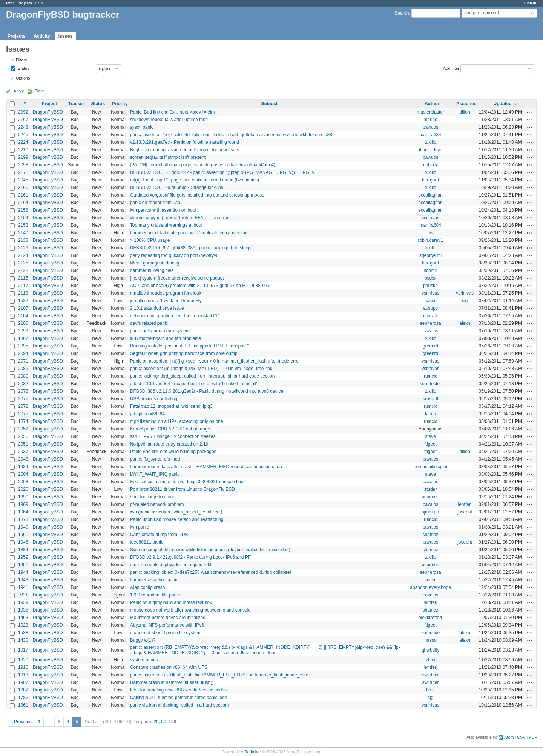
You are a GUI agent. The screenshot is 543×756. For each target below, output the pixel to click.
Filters (21, 60)
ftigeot (430, 444)
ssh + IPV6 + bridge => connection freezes (173, 436)
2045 (23, 180)
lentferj (465, 504)
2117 (23, 286)
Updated (503, 104)
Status (23, 68)
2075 (23, 414)
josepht (465, 512)
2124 (23, 255)
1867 (23, 338)
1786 (23, 698)
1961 (23, 535)
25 (156, 722)
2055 (23, 436)
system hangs (144, 660)
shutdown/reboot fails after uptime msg (169, 120)
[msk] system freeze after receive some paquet (177, 278)
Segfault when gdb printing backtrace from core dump (184, 353)
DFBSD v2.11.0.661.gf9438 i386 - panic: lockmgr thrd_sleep (190, 248)
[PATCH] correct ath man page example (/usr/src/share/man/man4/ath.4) (203, 165)
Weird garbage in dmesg (155, 263)
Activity (42, 36)
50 (163, 722)
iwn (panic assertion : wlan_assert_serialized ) (176, 512)
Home (10, 3)
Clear (39, 91)
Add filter (451, 68)
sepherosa (431, 323)
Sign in (530, 3)
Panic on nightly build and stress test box (171, 602)
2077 (23, 399)
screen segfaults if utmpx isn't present (168, 157)
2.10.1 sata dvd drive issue (157, 308)
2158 (23, 210)
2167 (23, 120)
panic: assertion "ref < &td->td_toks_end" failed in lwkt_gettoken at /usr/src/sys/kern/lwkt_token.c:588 (231, 135)
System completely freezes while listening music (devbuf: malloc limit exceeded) (210, 550)
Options (23, 78)
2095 (23, 346)
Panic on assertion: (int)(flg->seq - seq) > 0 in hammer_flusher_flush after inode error (215, 361)
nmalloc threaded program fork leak (166, 293)
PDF (533, 737)
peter (430, 580)
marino (430, 120)
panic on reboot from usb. (156, 203)
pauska (430, 286)
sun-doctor (430, 384)
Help (39, 3)
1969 (23, 504)
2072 (23, 406)
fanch (430, 414)
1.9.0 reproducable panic (155, 595)
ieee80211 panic (147, 542)
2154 (23, 218)
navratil (430, 316)
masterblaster (430, 112)
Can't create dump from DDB (159, 535)
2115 (23, 278)
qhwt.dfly (430, 650)
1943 (23, 580)
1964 (23, 512)
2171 (23, 172)
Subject (269, 104)
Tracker (76, 104)
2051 (23, 444)
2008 (23, 482)
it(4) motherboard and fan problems (166, 338)
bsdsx (430, 278)
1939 (23, 602)
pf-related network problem (157, 504)
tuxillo (430, 142)
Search (402, 13)
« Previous (21, 722)
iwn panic (140, 527)
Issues (65, 36)
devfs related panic (149, 323)
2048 (23, 459)
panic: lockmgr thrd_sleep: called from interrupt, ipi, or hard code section (202, 376)
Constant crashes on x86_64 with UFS (169, 667)
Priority (120, 104)
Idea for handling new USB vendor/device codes (178, 690)
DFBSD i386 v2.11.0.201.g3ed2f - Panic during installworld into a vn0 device (207, 391)
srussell (430, 399)
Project (49, 104)
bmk (430, 690)
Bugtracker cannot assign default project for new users (185, 150)
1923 (23, 625)
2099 (23, 331)
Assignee (466, 104)
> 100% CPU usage (150, 240)
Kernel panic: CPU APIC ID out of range (170, 429)
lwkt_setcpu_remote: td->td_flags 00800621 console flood (188, 482)
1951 (23, 565)
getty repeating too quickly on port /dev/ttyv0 (174, 255)
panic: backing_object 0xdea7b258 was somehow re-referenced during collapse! (211, 572)
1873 (23, 519)
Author (432, 104)
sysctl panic (142, 127)
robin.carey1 (431, 240)
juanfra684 (430, 135)
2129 (23, 248)
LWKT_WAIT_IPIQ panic (155, 474)
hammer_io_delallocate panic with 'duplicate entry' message (190, 233)
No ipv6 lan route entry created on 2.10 (169, 444)
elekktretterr (430, 618)
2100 (23, 323)
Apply (19, 91)
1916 (23, 667)
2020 (23, 489)
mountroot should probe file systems (166, 633)
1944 (23, 572)
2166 (23, 187)
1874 (23, 421)
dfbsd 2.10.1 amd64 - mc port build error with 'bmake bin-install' (194, 384)
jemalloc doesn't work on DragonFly (166, 301)
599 (23, 595)
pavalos (430, 127)
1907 (23, 682)
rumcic (430, 376)
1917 (23, 650)
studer (430, 489)
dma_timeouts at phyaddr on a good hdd (171, 565)
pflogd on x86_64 (147, 414)
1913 (23, 675)
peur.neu (430, 497)
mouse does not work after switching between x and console (190, 610)
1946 (23, 542)
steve (430, 436)
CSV (521, 737)
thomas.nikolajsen (431, 467)
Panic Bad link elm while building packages (173, 452)
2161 (23, 195)
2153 (23, 225)
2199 (23, 157)
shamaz (431, 535)
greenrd (430, 346)
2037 (23, 452)
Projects (25, 3)
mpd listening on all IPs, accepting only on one (177, 421)
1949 (23, 527)
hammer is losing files (152, 270)
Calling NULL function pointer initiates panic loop (179, 698)
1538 (23, 633)
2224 (23, 142)
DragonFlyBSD (48, 112)
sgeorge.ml (430, 255)
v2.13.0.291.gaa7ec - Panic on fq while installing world (185, 142)
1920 (23, 660)
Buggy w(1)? (143, 640)
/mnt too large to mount (153, 497)
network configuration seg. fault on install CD (175, 316)
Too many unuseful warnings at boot (166, 225)
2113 (23, 293)
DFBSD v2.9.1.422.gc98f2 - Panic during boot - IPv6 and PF (190, 557)
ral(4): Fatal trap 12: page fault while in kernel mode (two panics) (195, 180)
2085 (23, 369)
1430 (23, 640)
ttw (430, 233)
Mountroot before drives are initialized (168, 618)
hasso (431, 301)
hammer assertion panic (154, 580)
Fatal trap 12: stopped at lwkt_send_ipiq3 (171, 406)
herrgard (430, 180)
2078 (23, 391)
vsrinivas (430, 218)
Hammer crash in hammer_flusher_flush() (172, 682)
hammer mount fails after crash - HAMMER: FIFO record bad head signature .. (209, 467)
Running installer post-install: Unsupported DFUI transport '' (189, 346)
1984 (23, 467)
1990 (23, 497)
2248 (23, 127)
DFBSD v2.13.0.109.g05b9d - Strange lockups (177, 187)
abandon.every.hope (430, 587)
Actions (529, 112)
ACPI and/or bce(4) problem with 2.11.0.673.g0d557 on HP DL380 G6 (200, 286)
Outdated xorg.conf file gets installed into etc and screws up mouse (197, 195)
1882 (23, 690)
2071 (23, 361)
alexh (465, 323)
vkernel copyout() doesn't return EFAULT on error (179, 218)
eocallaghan (430, 195)
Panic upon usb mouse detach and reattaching (177, 519)
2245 (23, 135)
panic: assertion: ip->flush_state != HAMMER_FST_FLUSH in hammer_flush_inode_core (219, 675)
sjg (465, 301)
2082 (23, 384)
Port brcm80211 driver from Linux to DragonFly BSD (183, 489)
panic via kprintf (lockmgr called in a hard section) (180, 705)
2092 (23, 112)
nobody (430, 165)
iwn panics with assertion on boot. (164, 210)
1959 (23, 557)
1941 (23, 587)
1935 (23, 610)
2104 (23, 316)
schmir (430, 270)
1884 (23, 550)
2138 (23, 240)
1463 (23, 618)
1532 (23, 301)
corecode (430, 633)
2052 (23, 429)
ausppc (430, 308)
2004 (23, 474)
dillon (465, 112)
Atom (509, 737)
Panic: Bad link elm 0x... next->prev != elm (173, 112)
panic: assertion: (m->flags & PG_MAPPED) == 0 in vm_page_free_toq (201, 369)
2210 (23, 150)
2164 (23, 203)
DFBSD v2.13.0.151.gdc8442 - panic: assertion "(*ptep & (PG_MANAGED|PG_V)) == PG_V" (223, 172)
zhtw (430, 660)
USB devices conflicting (154, 399)
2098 (23, 165)
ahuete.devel (430, 150)
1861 (23, 705)
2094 (23, 353)
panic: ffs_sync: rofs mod (155, 459)
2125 (23, 263)
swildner (431, 675)
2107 (23, 308)
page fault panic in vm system (160, 331)
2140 (23, 233)
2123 (23, 270)
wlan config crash (148, 587)
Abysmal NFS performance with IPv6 (167, 625)
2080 (23, 376)
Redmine (252, 752)
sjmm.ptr (431, 512)
